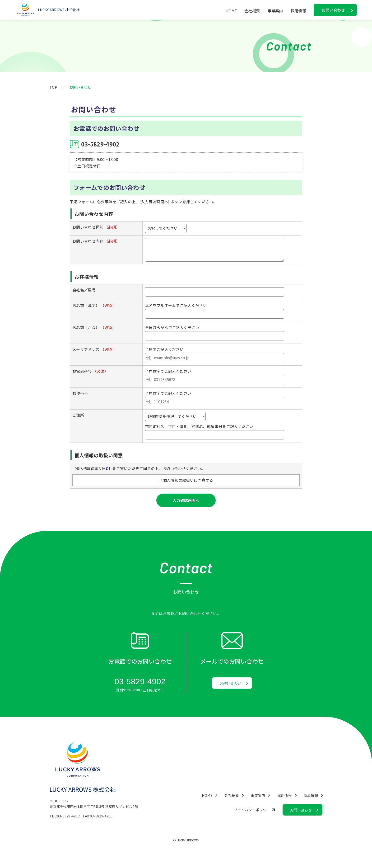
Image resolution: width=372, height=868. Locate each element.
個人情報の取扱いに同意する (187, 480)
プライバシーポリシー (248, 811)
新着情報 (310, 796)
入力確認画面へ (186, 500)
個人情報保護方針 (92, 468)
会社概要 (252, 11)
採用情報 (298, 11)
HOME (231, 11)
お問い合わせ (333, 10)
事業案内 (275, 11)
